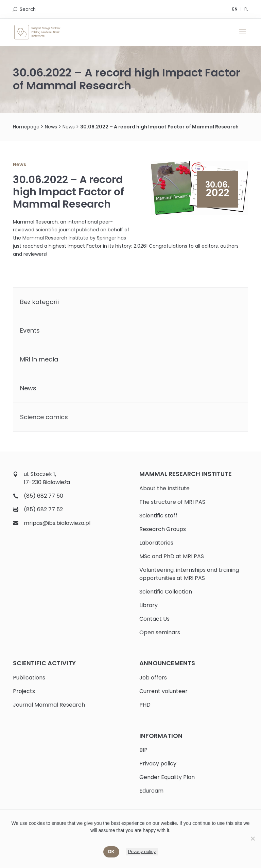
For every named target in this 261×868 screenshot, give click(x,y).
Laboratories (156, 543)
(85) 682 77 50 (43, 496)
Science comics (44, 417)
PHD (145, 705)
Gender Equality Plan (167, 777)
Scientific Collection (166, 592)
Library (149, 605)
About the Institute (164, 488)
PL (246, 9)
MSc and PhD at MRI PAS (172, 556)
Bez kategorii (39, 302)
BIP (143, 750)
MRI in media (39, 359)
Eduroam (151, 791)
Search (28, 9)
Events (30, 330)
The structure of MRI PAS (172, 502)
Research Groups (163, 529)
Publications (29, 678)
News (51, 127)
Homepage (26, 127)
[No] (253, 838)
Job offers (153, 678)
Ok (111, 852)
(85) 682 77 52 (43, 509)
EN (235, 9)
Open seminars (160, 632)
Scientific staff (158, 516)
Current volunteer (163, 691)
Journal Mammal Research (49, 705)
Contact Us (154, 619)
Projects (24, 691)
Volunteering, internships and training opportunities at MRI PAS (189, 574)
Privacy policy (158, 764)
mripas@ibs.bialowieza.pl (57, 523)
